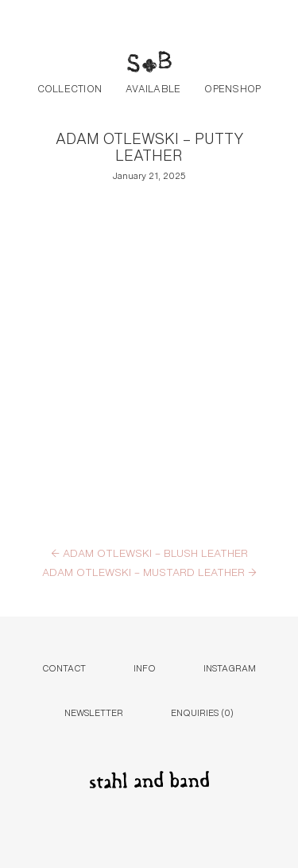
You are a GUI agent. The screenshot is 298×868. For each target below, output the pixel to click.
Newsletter (94, 712)
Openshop (232, 88)
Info (145, 667)
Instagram (230, 667)
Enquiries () (202, 712)
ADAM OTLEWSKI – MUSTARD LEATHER (149, 571)
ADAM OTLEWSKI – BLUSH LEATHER (149, 552)
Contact (64, 667)
